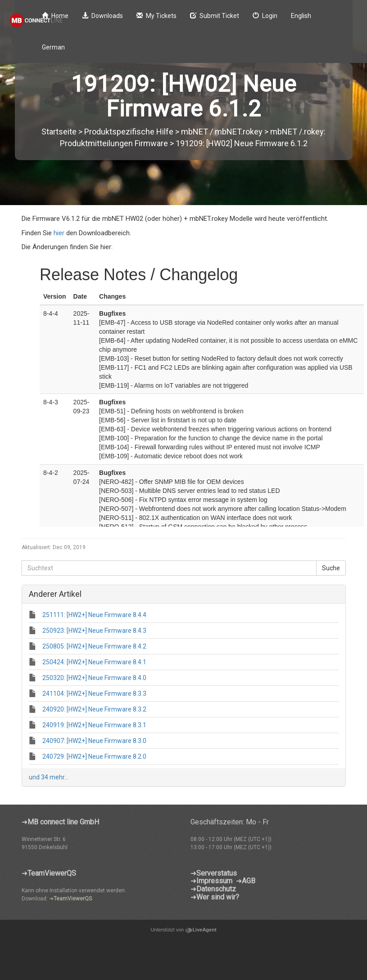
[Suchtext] (169, 568)
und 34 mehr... (49, 777)
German (53, 47)
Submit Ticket (215, 16)
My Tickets (156, 16)
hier (60, 233)
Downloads (102, 16)
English (301, 16)
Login (265, 16)
